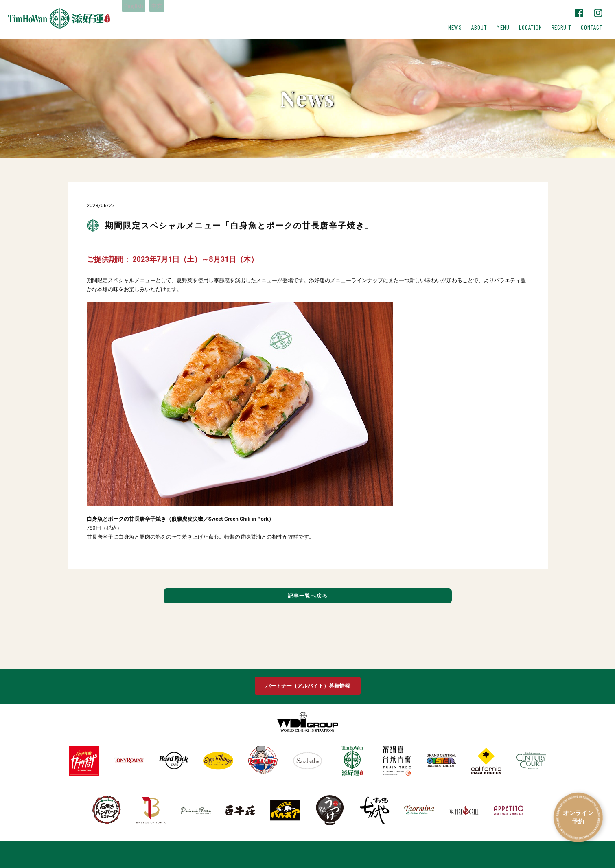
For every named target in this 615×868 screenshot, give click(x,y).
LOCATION (531, 27)
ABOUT (479, 27)
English (136, 7)
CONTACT (592, 27)
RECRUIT (561, 27)
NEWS (455, 27)
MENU (503, 27)
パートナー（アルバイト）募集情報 (308, 686)
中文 (164, 7)
